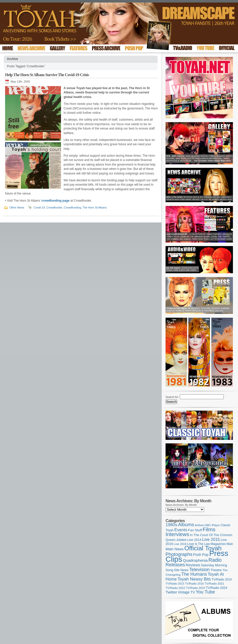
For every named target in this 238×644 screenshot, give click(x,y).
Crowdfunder (54, 207)
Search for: (172, 397)
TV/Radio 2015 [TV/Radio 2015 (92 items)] (175, 584)
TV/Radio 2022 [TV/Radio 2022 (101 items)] (175, 588)
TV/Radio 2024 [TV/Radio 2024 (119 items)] (216, 588)
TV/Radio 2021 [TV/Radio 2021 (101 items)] (214, 584)
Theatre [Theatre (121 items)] (216, 570)
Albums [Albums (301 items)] (186, 525)
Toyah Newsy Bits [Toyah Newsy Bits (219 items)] (194, 579)
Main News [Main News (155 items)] (175, 549)
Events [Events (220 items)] (181, 530)
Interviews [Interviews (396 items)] (177, 534)
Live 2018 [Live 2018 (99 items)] (180, 544)
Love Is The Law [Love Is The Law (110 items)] (198, 544)
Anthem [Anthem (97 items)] (200, 525)
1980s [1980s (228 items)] (171, 525)
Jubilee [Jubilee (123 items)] (181, 540)
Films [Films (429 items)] (209, 529)
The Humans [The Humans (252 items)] (194, 574)
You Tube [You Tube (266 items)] (205, 592)
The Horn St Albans (95, 207)
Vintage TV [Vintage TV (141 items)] (186, 592)
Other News (17, 207)
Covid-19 (39, 207)
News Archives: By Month (181, 505)
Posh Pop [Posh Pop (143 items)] (201, 555)
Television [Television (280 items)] (199, 569)
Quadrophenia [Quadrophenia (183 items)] (195, 560)
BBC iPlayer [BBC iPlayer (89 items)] (213, 525)
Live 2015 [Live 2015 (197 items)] (211, 539)
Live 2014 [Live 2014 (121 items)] (195, 540)
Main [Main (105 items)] (230, 544)
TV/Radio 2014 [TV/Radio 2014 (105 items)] (222, 579)
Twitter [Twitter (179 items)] (171, 592)
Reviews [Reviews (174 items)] (193, 565)
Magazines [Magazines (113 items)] (218, 544)
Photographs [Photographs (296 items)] (179, 554)
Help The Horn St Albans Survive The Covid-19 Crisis (47, 75)
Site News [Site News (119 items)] (181, 570)
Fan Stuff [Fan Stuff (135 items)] (195, 530)
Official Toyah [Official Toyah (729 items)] (203, 548)
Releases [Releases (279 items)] (175, 565)
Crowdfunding (72, 207)
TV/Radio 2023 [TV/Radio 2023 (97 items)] (195, 588)
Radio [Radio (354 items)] (215, 560)
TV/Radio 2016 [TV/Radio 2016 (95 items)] (194, 584)
